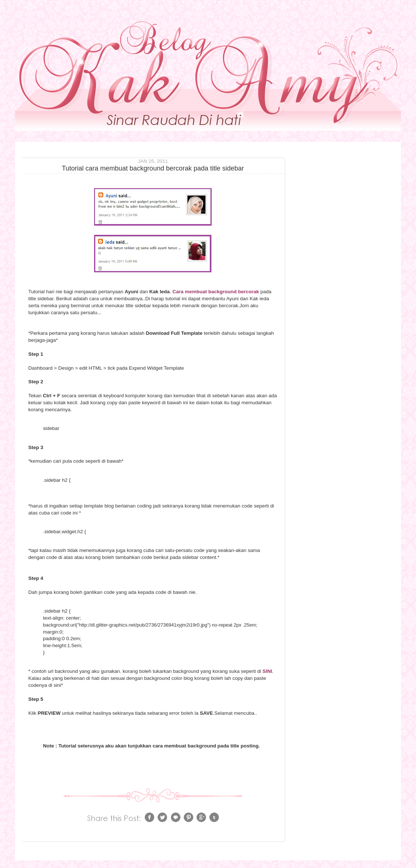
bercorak (249, 292)
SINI (267, 671)
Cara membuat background (204, 292)
